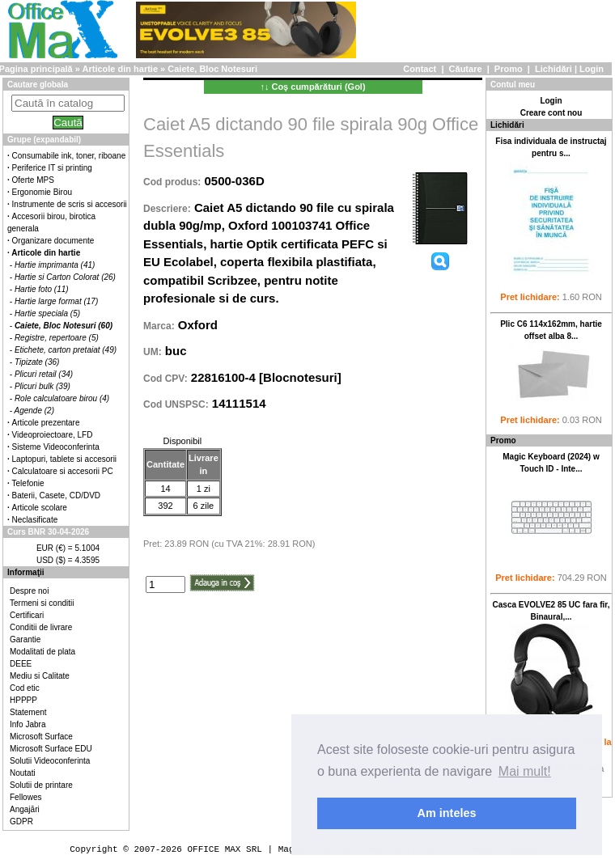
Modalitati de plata (42, 652)
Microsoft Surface (41, 737)
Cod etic (25, 688)
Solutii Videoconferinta (50, 761)
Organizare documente (53, 241)
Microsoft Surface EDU (51, 749)
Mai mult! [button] (525, 771)
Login (592, 69)
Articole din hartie (121, 69)
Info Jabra (28, 724)
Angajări (25, 809)
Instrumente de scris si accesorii (70, 204)
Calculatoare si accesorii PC (63, 471)
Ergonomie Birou (42, 192)
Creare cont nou (551, 113)
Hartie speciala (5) (47, 313)
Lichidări (553, 69)
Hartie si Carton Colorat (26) (65, 277)
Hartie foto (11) (42, 289)
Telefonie (28, 483)
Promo (509, 69)
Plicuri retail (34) (44, 374)
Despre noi (29, 591)
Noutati (23, 773)
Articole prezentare (46, 423)
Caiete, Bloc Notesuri (212, 69)
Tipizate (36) (37, 362)
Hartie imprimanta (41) (55, 265)
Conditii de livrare (41, 627)
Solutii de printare (41, 785)
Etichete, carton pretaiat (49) (66, 350)
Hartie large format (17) (56, 301)
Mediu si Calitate (40, 676)
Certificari (27, 615)
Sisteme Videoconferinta (56, 447)
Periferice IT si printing (52, 168)
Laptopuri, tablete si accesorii (65, 459)
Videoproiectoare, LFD (53, 435)
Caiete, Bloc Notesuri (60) (64, 326)
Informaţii (26, 572)
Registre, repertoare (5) (57, 338)
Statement (28, 712)
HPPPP (23, 700)
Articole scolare (40, 508)
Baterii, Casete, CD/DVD (56, 495)
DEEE (21, 664)
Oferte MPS (33, 180)
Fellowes (25, 797)
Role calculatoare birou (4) (62, 398)
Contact (420, 69)
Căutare (466, 69)
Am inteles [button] (447, 813)
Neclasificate (35, 520)
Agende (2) (34, 411)
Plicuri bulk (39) (42, 386)
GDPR (21, 821)
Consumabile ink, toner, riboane (69, 156)
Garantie (25, 639)
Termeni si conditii (42, 603)
